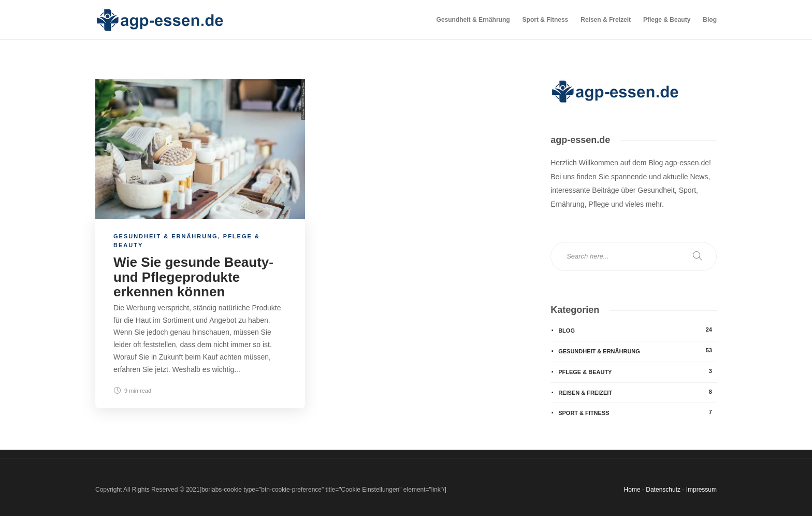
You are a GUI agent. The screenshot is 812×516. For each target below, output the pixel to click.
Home (632, 490)
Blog (710, 20)
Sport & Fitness (546, 20)
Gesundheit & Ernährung (473, 20)
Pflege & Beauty (667, 20)
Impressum (701, 490)
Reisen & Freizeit (606, 20)
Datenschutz (663, 490)
